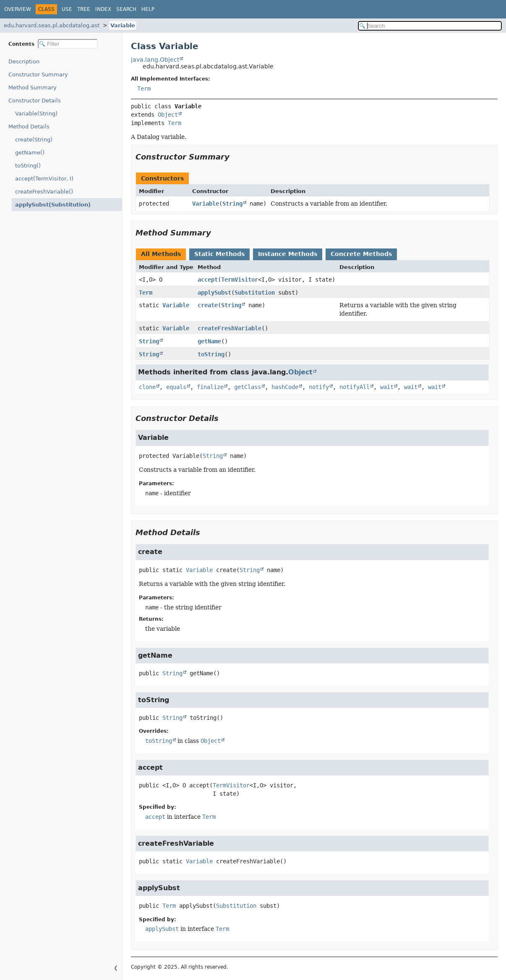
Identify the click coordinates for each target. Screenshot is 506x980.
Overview (18, 9)
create (208, 305)
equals (176, 387)
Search (126, 9)
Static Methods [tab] (219, 254)
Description (26, 61)
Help (148, 9)
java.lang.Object (155, 60)
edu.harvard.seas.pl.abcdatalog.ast (52, 25)
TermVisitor (240, 280)
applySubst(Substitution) (49, 205)
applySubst (214, 293)
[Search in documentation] (430, 26)
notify (319, 387)
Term (144, 89)
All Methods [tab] (161, 254)
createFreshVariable (230, 328)
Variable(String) (36, 114)
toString (211, 354)
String (232, 204)
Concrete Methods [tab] (361, 254)
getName (209, 341)
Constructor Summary (38, 74)
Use (67, 9)
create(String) (34, 140)
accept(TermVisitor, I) (44, 179)
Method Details (29, 127)
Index (103, 9)
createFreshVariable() (44, 192)
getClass (248, 387)
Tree (84, 9)
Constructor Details (35, 101)
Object (168, 115)
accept (208, 280)
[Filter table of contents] (68, 44)
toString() (28, 166)
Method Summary (33, 88)
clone (147, 387)
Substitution (255, 293)
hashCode (285, 387)
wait (387, 387)
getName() (30, 153)
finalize (210, 387)
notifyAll (355, 387)
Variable (123, 25)
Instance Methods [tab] (288, 254)
